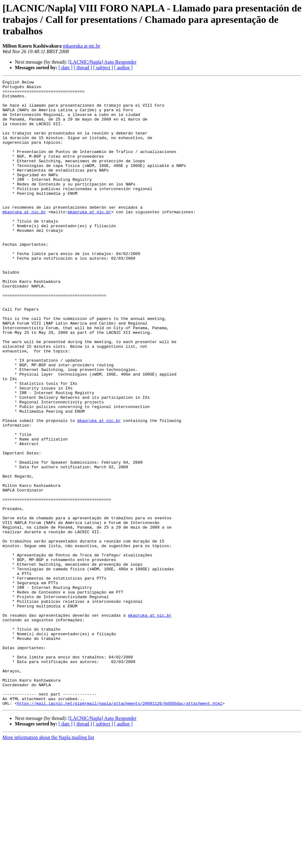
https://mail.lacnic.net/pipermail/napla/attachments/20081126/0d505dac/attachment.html (120, 828)
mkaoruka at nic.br (81, 46)
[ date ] (65, 68)
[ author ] (124, 68)
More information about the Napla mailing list (48, 863)
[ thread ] (83, 68)
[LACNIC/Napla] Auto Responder (102, 62)
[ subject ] (103, 68)
